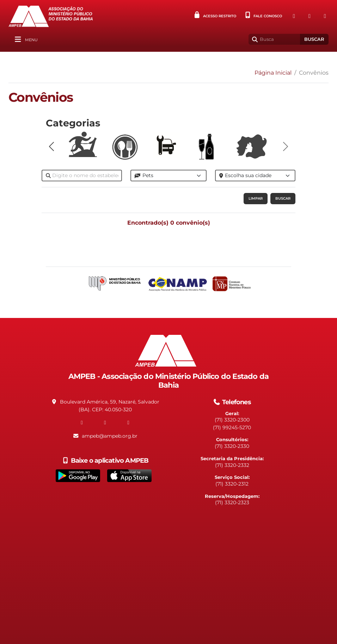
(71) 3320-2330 (232, 446)
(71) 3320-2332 (232, 465)
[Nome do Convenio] (82, 176)
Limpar (256, 198)
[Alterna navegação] (25, 39)
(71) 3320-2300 (232, 420)
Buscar (314, 39)
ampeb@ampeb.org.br (110, 436)
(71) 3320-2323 (232, 502)
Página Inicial (273, 73)
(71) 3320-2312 (232, 484)
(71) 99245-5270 (232, 427)
